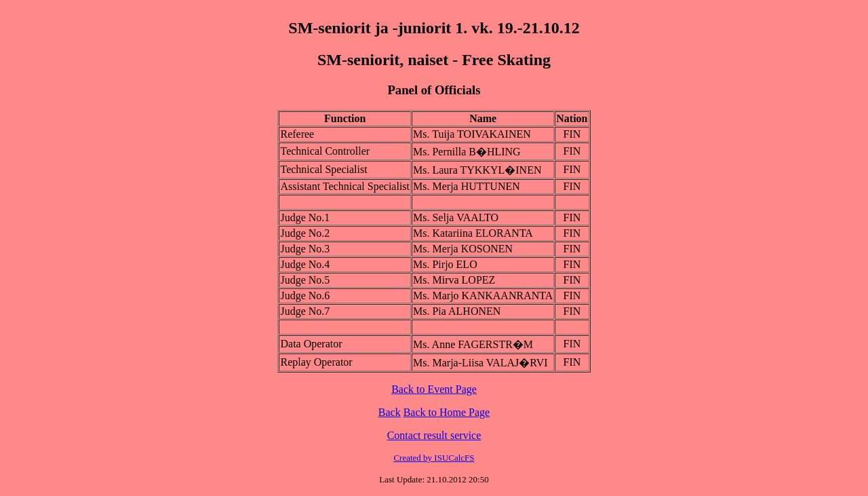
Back (390, 412)
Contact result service (434, 435)
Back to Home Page (447, 412)
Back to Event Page (434, 389)
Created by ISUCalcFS (434, 458)
